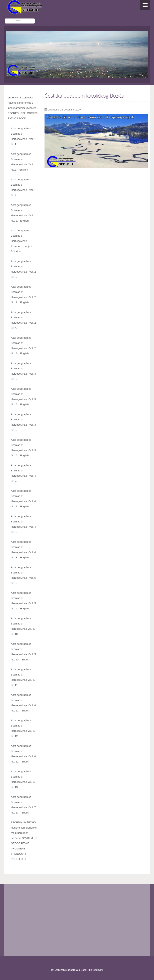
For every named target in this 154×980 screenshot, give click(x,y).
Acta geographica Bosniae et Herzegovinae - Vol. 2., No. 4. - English (24, 346)
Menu (145, 5)
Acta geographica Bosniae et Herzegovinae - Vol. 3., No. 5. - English (24, 397)
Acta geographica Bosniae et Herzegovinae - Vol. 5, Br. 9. (24, 575)
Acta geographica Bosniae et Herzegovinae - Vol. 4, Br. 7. (24, 473)
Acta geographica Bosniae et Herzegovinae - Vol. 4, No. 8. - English (24, 550)
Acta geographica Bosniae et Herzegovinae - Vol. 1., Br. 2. (24, 188)
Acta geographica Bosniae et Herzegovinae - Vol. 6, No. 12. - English (24, 754)
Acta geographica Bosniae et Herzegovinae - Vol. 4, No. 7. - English (24, 499)
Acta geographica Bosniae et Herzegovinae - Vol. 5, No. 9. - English (24, 601)
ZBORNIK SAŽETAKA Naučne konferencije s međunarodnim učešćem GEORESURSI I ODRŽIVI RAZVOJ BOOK (22, 108)
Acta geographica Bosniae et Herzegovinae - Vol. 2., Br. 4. (24, 320)
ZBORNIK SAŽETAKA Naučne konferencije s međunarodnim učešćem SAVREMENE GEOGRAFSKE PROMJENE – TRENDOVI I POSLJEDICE (24, 841)
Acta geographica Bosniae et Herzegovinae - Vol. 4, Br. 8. (24, 524)
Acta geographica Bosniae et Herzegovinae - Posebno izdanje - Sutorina (21, 241)
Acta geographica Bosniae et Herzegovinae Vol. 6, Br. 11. (23, 677)
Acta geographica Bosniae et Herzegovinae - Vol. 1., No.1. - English (24, 162)
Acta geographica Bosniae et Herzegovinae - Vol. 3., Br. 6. (24, 422)
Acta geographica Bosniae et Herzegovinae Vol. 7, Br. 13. (23, 779)
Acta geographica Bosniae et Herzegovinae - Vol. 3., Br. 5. (24, 371)
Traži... (5, 18)
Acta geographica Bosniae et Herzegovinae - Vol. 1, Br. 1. (24, 136)
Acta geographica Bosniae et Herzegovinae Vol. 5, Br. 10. (23, 626)
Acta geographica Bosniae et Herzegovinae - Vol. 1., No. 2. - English (24, 213)
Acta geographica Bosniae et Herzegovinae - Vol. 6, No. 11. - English (24, 703)
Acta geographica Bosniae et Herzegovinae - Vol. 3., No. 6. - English (24, 448)
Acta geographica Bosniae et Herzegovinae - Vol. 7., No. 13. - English (24, 805)
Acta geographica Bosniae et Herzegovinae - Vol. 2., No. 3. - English (24, 295)
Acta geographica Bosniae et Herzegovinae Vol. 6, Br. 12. (23, 728)
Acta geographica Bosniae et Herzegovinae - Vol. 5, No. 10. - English (24, 652)
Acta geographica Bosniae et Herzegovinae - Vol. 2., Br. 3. (24, 269)
